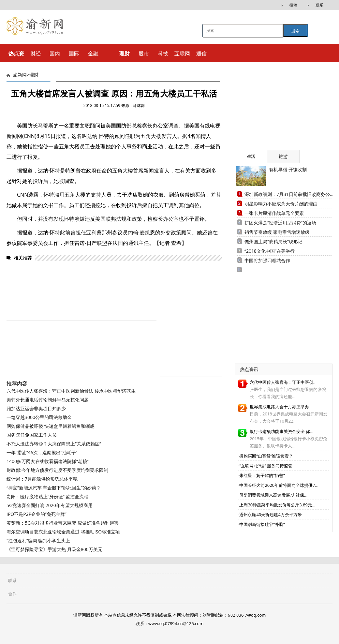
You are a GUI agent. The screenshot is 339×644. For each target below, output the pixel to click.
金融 (93, 53)
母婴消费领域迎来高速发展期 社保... (273, 495)
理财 (34, 75)
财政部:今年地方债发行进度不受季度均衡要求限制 (57, 470)
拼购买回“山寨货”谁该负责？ (266, 456)
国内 (55, 53)
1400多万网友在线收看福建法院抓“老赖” (48, 461)
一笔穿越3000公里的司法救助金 (39, 417)
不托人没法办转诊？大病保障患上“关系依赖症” (54, 444)
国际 (74, 53)
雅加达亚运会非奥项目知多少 (36, 408)
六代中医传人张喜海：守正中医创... (283, 382)
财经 (36, 53)
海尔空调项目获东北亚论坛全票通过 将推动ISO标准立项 (63, 532)
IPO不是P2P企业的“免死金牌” (37, 514)
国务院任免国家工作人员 (32, 435)
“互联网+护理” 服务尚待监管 (266, 466)
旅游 (283, 156)
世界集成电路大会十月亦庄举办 (279, 407)
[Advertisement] (275, 109)
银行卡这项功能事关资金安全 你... (282, 431)
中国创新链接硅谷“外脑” (262, 524)
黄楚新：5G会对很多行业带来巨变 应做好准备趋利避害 (63, 523)
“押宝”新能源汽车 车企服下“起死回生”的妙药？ (54, 488)
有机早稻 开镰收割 (288, 169)
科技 (163, 53)
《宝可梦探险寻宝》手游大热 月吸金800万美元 (54, 549)
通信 (201, 53)
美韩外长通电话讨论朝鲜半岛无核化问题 (48, 400)
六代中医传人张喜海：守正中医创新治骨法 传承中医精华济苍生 (71, 391)
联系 (319, 5)
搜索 (295, 31)
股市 (144, 53)
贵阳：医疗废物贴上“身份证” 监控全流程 (47, 496)
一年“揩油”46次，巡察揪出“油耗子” (42, 452)
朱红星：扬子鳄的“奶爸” (262, 475)
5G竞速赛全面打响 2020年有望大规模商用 (50, 505)
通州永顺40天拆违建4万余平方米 (270, 515)
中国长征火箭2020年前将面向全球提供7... (279, 485)
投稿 (293, 5)
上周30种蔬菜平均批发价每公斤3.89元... (277, 505)
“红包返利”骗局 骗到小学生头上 (38, 540)
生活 (251, 156)
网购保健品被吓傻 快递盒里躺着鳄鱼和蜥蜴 (51, 426)
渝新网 (20, 75)
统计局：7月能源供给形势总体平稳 (42, 479)
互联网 (182, 53)
